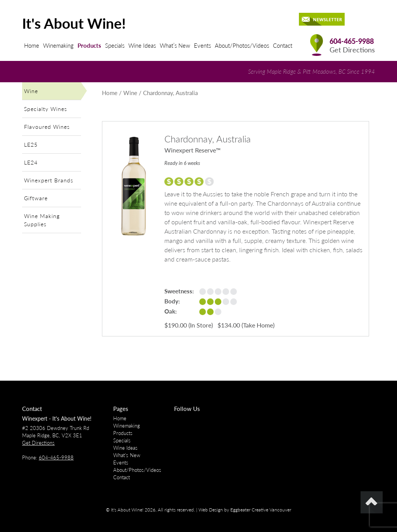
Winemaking (58, 45)
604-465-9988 (352, 41)
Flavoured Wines (47, 127)
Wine (31, 91)
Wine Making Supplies (42, 220)
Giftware (36, 198)
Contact (283, 45)
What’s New (175, 45)
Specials (115, 45)
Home (32, 45)
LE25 (31, 145)
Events (202, 45)
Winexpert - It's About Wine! (57, 418)
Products (89, 45)
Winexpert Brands (49, 180)
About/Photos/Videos (242, 45)
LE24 (31, 162)
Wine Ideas (142, 45)
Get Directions (352, 50)
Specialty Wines (46, 109)
